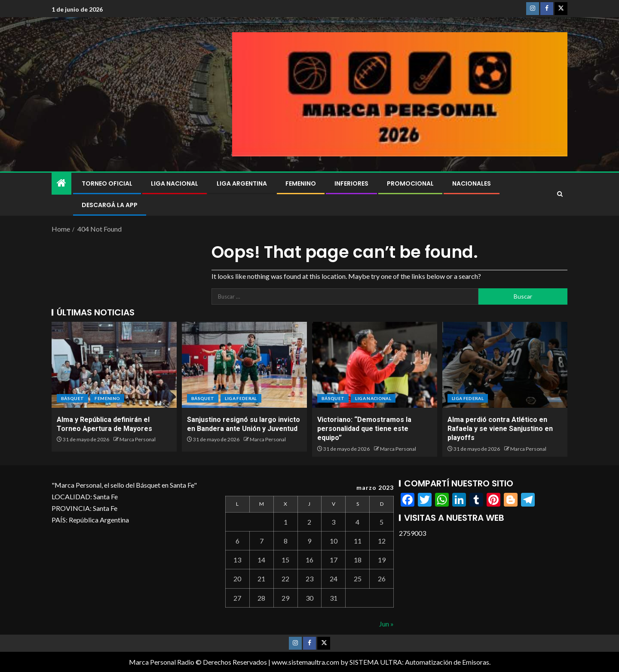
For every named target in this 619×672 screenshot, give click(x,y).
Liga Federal (241, 398)
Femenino (301, 183)
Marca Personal (138, 439)
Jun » (386, 624)
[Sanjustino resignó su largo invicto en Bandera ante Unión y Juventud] (244, 365)
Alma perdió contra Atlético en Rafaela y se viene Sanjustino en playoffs (500, 429)
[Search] (560, 194)
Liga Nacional (175, 183)
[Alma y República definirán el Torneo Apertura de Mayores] (114, 365)
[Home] (61, 183)
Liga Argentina (242, 183)
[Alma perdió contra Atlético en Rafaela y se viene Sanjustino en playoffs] (505, 365)
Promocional (410, 183)
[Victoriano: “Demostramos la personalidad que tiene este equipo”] (375, 365)
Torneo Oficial (107, 183)
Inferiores (351, 183)
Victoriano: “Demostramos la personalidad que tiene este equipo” (364, 429)
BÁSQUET (72, 398)
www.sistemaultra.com (305, 662)
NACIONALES (472, 183)
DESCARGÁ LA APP (110, 205)
